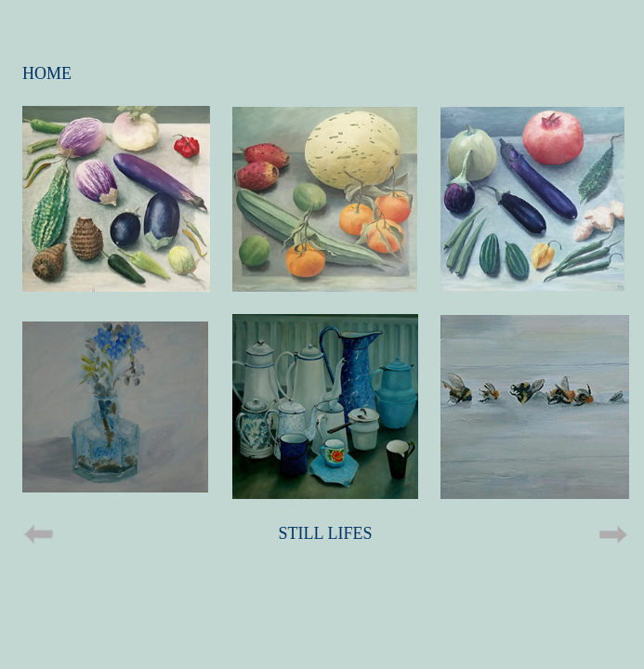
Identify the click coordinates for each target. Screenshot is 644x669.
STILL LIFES (326, 533)
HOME (47, 73)
